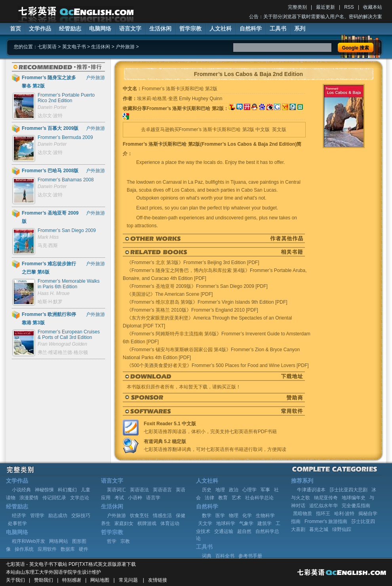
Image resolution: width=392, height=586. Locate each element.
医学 (220, 516)
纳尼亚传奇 (326, 498)
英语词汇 (116, 490)
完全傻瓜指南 (356, 506)
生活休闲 (160, 29)
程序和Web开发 (29, 541)
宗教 (125, 541)
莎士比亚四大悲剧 (348, 490)
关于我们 (15, 580)
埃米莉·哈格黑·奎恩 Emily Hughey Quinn (180, 99)
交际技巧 (81, 516)
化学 (247, 516)
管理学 (37, 516)
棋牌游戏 (147, 523)
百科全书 (225, 556)
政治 (234, 490)
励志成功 (58, 516)
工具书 (278, 29)
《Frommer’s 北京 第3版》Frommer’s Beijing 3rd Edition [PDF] (193, 263)
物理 (234, 516)
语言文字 (130, 29)
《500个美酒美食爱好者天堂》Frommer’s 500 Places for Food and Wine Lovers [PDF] (218, 365)
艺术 (236, 498)
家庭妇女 (124, 523)
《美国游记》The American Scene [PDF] (170, 294)
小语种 (135, 498)
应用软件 (47, 549)
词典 (207, 556)
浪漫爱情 (29, 498)
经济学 (19, 516)
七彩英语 (47, 47)
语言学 (153, 498)
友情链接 (158, 580)
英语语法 (139, 490)
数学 (207, 516)
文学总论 (80, 498)
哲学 (112, 541)
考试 (119, 498)
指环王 (323, 514)
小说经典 (21, 490)
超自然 (244, 531)
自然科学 (251, 29)
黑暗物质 (303, 514)
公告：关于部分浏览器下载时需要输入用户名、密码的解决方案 (316, 17)
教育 (223, 498)
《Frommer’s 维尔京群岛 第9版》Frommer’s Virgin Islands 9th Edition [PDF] (207, 302)
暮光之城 (319, 529)
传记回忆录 (54, 498)
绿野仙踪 (342, 529)
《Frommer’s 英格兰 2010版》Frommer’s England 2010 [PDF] (192, 310)
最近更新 (325, 7)
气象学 (246, 523)
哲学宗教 (190, 29)
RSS (349, 7)
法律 (209, 498)
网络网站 (59, 541)
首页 (15, 29)
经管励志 (70, 29)
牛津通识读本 (311, 490)
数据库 (68, 549)
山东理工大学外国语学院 (46, 572)
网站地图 (100, 580)
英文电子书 (74, 47)
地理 (220, 490)
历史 (207, 490)
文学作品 (40, 29)
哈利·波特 (344, 514)
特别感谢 (72, 580)
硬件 (84, 549)
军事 (265, 490)
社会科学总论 (259, 498)
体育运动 (170, 523)
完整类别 (297, 7)
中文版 (263, 129)
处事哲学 (17, 523)
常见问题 (128, 580)
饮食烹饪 (139, 516)
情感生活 (162, 516)
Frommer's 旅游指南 (326, 521)
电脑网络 (100, 29)
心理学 (249, 490)
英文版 (279, 129)
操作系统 (24, 549)
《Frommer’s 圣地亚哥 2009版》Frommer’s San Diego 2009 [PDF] (197, 286)
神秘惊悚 (44, 490)
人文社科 (221, 29)
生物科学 (265, 516)
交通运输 (224, 531)
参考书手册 (250, 556)
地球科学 (226, 523)
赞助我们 (44, 580)
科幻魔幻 (67, 490)
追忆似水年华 (323, 506)
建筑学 (265, 523)
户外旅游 (125, 47)
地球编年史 (354, 498)
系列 (300, 29)
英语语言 (162, 490)
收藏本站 (373, 7)
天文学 (205, 523)
